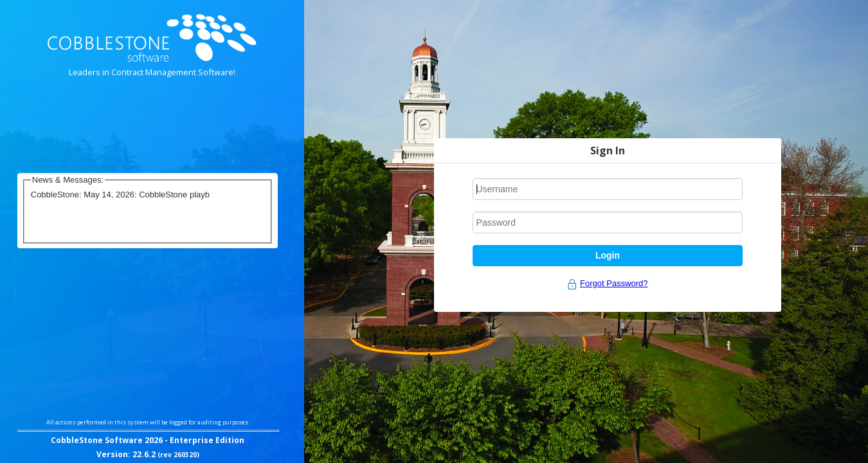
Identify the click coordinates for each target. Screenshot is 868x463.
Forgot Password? (614, 283)
